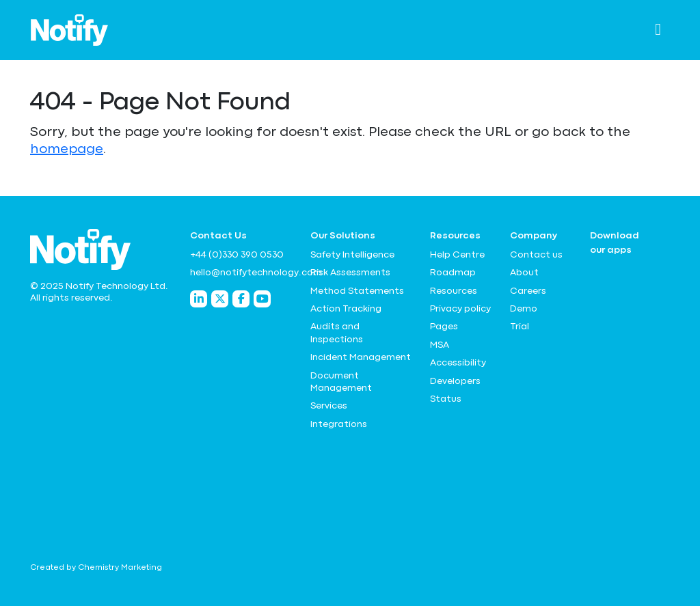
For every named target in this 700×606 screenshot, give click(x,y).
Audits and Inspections (337, 333)
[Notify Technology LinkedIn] (199, 299)
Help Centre (457, 255)
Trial (520, 327)
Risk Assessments (350, 273)
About (524, 273)
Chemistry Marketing (120, 568)
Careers (528, 291)
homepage (67, 149)
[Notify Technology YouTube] (262, 299)
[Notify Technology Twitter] (220, 299)
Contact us (536, 255)
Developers (455, 381)
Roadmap (453, 273)
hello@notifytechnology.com (242, 273)
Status (446, 399)
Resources (454, 291)
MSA (440, 345)
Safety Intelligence (352, 255)
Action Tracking (346, 309)
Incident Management (361, 357)
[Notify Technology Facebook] (241, 299)
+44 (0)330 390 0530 (237, 255)
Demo (524, 309)
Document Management (341, 382)
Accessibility (458, 363)
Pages (444, 327)
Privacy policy (460, 309)
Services (329, 406)
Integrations (339, 424)
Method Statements (357, 291)
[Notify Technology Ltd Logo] (69, 30)
